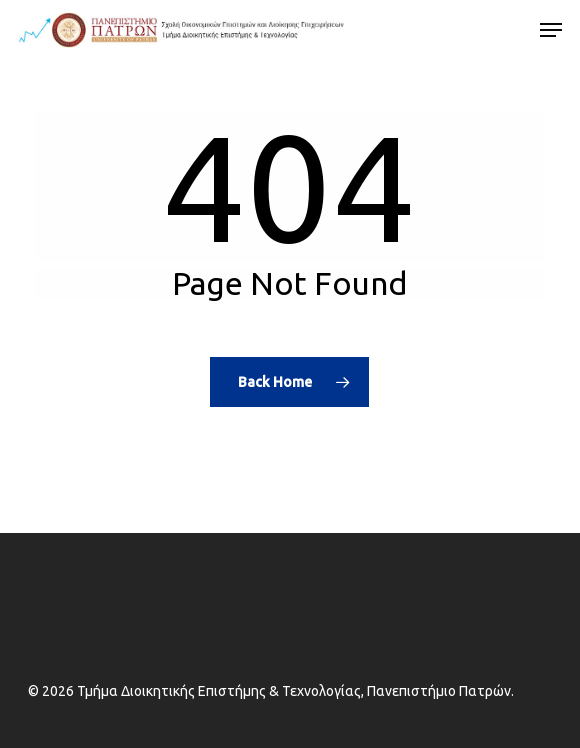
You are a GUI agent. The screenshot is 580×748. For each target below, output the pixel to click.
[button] (551, 30)
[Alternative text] (181, 30)
